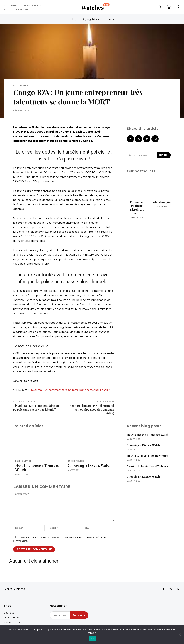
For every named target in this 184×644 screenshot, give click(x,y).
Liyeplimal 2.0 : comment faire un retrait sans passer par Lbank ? (70, 390)
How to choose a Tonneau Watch (37, 467)
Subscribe (79, 615)
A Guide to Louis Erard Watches (147, 466)
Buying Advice (23, 461)
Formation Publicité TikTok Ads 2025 (137, 208)
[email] (60, 615)
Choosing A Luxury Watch (143, 477)
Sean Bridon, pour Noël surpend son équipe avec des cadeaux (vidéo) (92, 409)
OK (93, 639)
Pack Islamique (161, 202)
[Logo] (95, 7)
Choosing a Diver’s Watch (90, 465)
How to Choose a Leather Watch (147, 456)
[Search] (164, 155)
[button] (159, 7)
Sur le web (21, 86)
